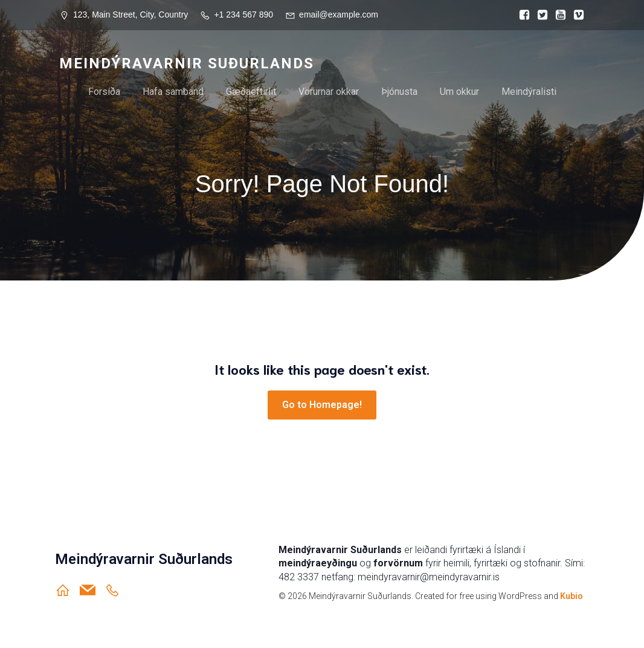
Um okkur (459, 92)
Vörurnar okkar (329, 92)
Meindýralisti (529, 92)
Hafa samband (173, 92)
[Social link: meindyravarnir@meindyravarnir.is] (92, 590)
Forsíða (104, 92)
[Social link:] (521, 15)
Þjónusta (399, 92)
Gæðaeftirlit (251, 92)
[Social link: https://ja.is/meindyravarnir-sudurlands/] (117, 590)
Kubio (572, 596)
